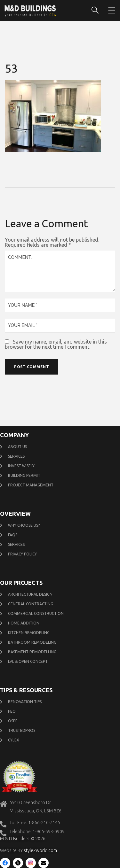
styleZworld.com (40, 850)
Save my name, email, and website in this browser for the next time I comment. (56, 344)
